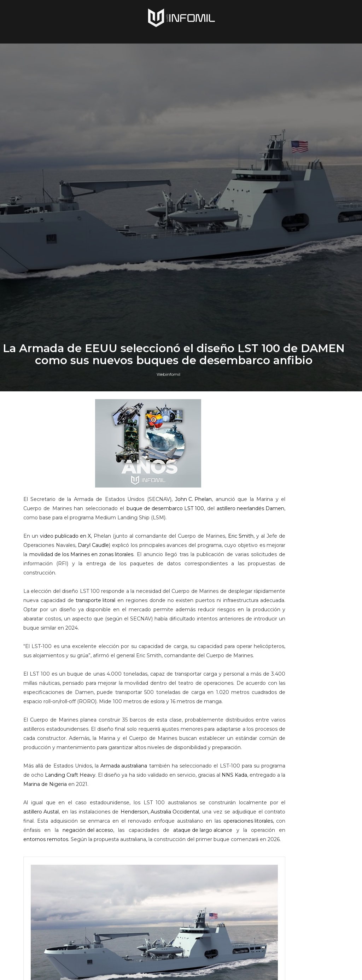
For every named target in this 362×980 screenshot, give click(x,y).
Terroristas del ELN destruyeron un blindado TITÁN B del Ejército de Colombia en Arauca (301, 822)
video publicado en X (75, 789)
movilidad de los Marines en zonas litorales (84, 816)
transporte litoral (163, 862)
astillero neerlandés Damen (156, 761)
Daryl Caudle (166, 798)
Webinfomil (168, 610)
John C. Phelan (199, 743)
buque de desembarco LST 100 (71, 761)
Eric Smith (45, 798)
